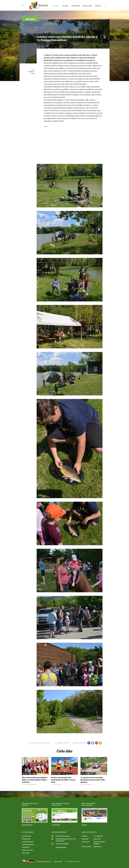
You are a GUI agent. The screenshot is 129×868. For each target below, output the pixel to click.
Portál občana (26, 836)
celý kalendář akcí (61, 847)
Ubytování (97, 839)
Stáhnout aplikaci (27, 825)
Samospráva (75, 6)
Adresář (98, 6)
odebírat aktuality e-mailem (40, 743)
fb (89, 743)
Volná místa (26, 847)
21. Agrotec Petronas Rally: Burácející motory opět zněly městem (93, 780)
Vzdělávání (31, 72)
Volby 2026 (26, 853)
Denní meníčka (86, 847)
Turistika (65, 6)
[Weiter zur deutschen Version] (32, 861)
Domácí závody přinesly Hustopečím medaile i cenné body (63, 780)
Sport (33, 73)
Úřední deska (26, 839)
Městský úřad (87, 6)
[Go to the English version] (28, 861)
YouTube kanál (56, 825)
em (100, 743)
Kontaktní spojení (28, 842)
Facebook (84, 825)
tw (93, 743)
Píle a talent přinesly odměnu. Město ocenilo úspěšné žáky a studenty (35, 780)
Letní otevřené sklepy (63, 836)
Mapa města (98, 847)
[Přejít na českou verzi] (24, 861)
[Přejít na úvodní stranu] (39, 6)
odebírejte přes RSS (63, 743)
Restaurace (85, 842)
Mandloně (85, 839)
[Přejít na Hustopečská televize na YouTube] (64, 815)
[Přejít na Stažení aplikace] (35, 815)
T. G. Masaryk (98, 836)
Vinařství (85, 836)
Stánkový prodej (27, 850)
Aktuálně (55, 6)
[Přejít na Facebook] (94, 815)
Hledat (105, 6)
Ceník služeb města (28, 845)
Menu (23, 5)
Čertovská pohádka (62, 844)
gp (96, 743)
